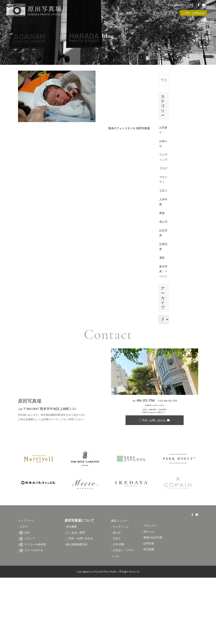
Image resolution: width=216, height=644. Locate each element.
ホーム (117, 13)
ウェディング (163, 165)
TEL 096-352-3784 (180, 5)
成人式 (163, 263)
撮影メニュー (136, 13)
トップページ (28, 588)
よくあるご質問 (76, 600)
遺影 (163, 307)
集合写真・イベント (163, 328)
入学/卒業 (119, 611)
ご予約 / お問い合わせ (155, 485)
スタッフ (28, 605)
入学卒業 (163, 237)
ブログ (158, 13)
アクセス (171, 13)
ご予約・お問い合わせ (81, 605)
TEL (143, 466)
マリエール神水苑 (34, 611)
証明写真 (163, 294)
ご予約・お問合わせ (193, 13)
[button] (165, 81)
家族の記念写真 (154, 604)
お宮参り (163, 131)
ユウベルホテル (32, 617)
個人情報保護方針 (78, 611)
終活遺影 (149, 616)
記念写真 (163, 278)
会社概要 (72, 594)
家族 (163, 250)
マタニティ (163, 203)
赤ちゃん (149, 599)
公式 (25, 600)
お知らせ (163, 147)
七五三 (163, 221)
